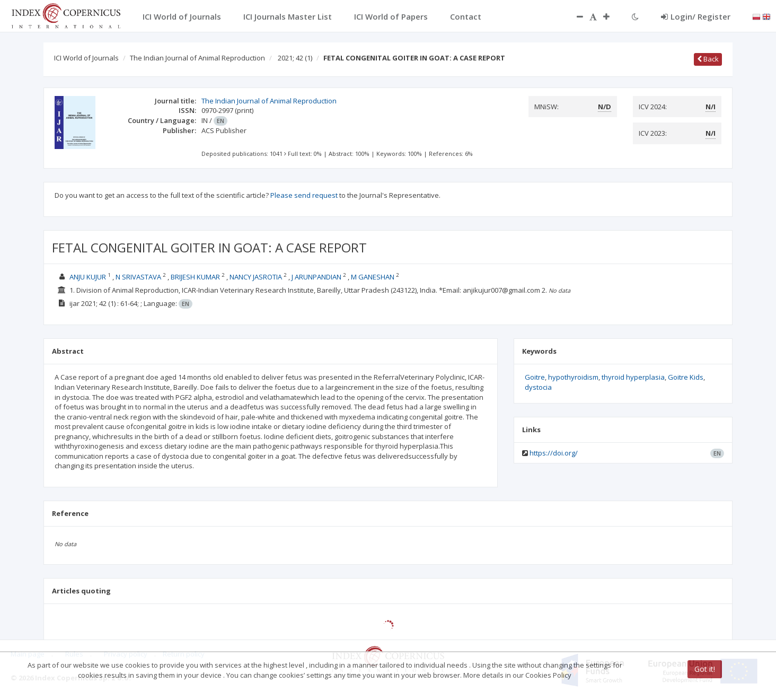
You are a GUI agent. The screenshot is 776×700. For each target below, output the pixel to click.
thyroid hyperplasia (633, 377)
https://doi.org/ (554, 453)
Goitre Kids (686, 377)
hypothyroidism (573, 377)
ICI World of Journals (86, 58)
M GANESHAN (373, 277)
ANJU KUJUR (88, 277)
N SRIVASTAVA (138, 277)
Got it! (705, 669)
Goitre (535, 377)
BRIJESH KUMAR (195, 277)
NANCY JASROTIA (256, 277)
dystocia (538, 387)
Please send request (304, 195)
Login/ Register (696, 16)
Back (708, 59)
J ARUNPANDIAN (316, 277)
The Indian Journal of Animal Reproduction (197, 58)
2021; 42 (295, 58)
